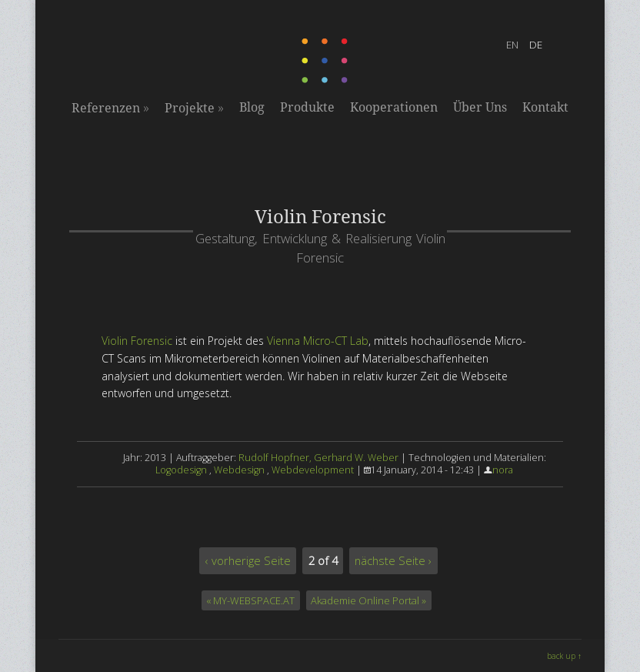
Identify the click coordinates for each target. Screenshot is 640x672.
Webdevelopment (313, 470)
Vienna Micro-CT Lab (318, 341)
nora (503, 470)
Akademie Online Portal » (368, 600)
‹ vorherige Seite (248, 560)
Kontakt (545, 107)
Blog (252, 107)
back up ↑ (564, 656)
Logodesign (181, 470)
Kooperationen (394, 107)
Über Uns (480, 107)
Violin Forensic (137, 341)
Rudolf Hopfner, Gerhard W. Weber (318, 458)
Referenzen (110, 108)
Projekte (194, 108)
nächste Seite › (393, 560)
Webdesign (239, 470)
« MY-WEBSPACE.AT (250, 600)
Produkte (307, 107)
